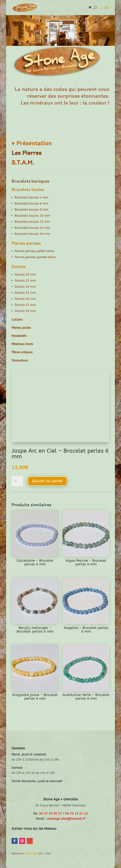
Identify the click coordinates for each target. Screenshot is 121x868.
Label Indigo (31, 854)
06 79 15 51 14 (77, 814)
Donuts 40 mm (25, 299)
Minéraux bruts (22, 344)
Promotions (20, 361)
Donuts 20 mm (25, 275)
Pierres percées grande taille (35, 257)
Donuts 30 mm (25, 287)
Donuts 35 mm (25, 293)
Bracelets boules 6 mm (31, 204)
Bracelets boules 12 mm (32, 222)
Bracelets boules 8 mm (31, 210)
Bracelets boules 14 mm (32, 228)
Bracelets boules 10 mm (32, 216)
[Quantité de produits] (17, 481)
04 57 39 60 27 (51, 814)
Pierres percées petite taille (34, 251)
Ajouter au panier (47, 481)
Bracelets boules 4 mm (31, 197)
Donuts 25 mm (25, 281)
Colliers (17, 320)
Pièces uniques (22, 352)
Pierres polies (21, 328)
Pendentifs (19, 336)
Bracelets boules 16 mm (32, 234)
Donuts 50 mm (25, 311)
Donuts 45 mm (25, 305)
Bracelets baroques (30, 181)
